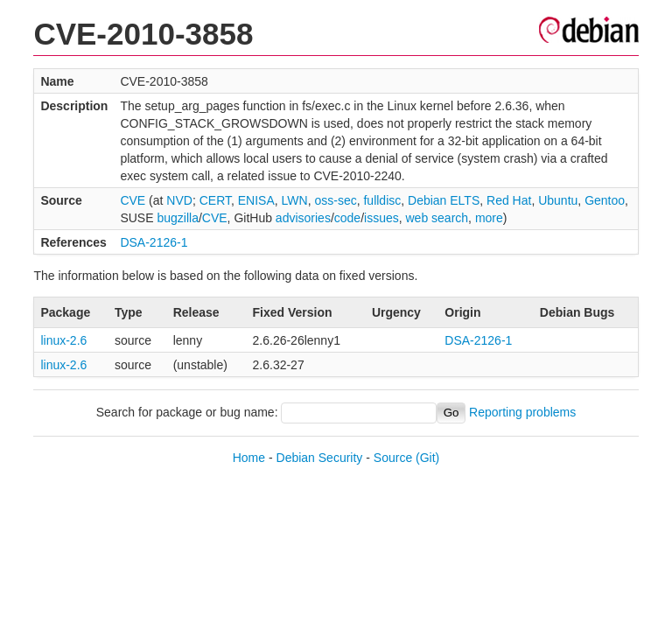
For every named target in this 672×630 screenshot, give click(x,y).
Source (393, 458)
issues (381, 218)
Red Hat (509, 200)
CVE (133, 200)
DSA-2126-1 (154, 242)
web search (437, 218)
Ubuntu (558, 200)
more (489, 218)
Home (249, 458)
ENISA (256, 200)
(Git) (427, 458)
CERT (215, 200)
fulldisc (382, 200)
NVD (179, 200)
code (347, 218)
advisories (303, 218)
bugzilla (177, 218)
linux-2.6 (63, 340)
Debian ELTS (444, 200)
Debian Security (320, 458)
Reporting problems (522, 412)
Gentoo (605, 200)
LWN (295, 200)
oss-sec (335, 200)
